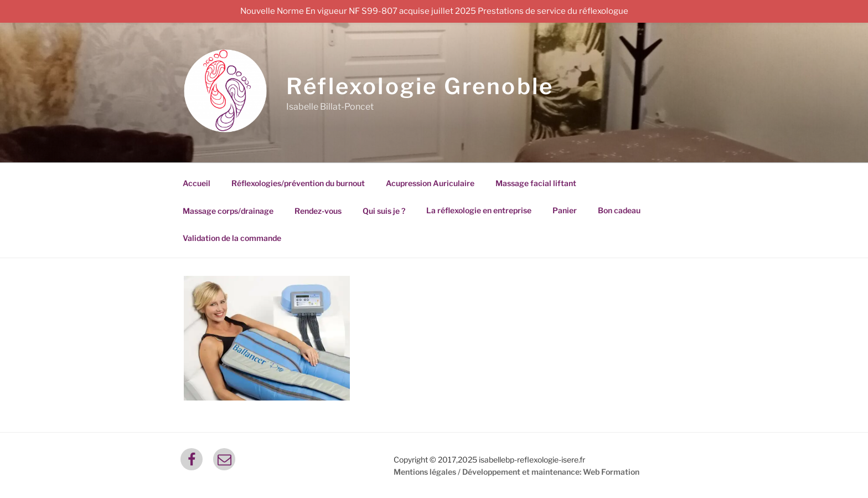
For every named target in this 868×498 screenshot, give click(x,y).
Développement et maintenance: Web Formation (551, 472)
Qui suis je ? (384, 211)
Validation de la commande (232, 238)
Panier (565, 210)
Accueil (197, 183)
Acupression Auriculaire (430, 183)
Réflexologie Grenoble (420, 86)
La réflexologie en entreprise (479, 210)
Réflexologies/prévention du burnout (298, 183)
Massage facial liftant (536, 183)
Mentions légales (425, 472)
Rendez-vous (318, 211)
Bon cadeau (619, 210)
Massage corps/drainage (228, 211)
